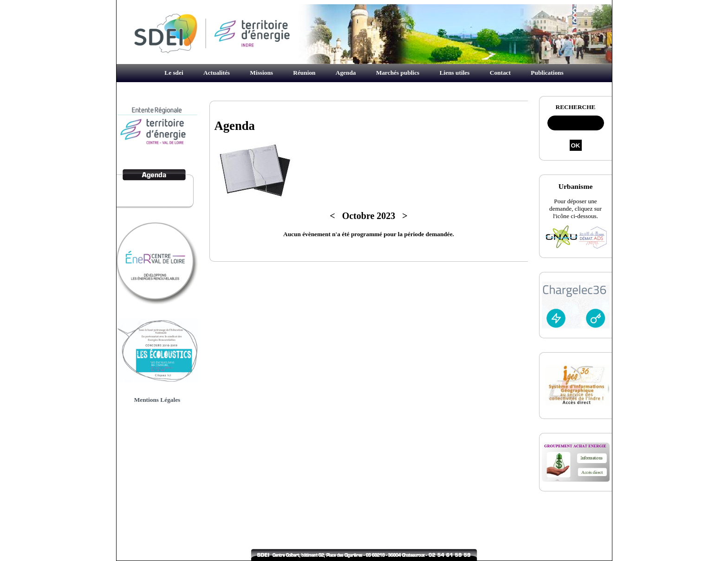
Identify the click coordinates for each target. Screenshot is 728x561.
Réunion (304, 73)
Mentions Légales (157, 400)
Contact (500, 73)
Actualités (217, 73)
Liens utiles (455, 73)
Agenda (346, 73)
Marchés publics (398, 73)
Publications (547, 73)
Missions (261, 73)
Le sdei (174, 73)
